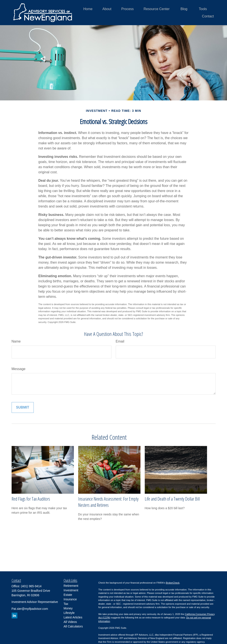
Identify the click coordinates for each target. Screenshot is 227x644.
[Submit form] (23, 407)
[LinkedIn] (14, 616)
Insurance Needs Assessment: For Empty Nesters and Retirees (108, 502)
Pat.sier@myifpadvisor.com (30, 609)
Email (120, 341)
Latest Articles (73, 617)
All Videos (70, 622)
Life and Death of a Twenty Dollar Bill (172, 499)
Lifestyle (69, 613)
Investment (71, 590)
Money (68, 608)
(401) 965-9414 (31, 586)
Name (16, 341)
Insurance (70, 599)
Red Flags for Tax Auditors (31, 499)
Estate (68, 595)
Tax (66, 604)
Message (19, 369)
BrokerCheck (173, 583)
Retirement (71, 586)
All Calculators (73, 626)
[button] (88, 9)
